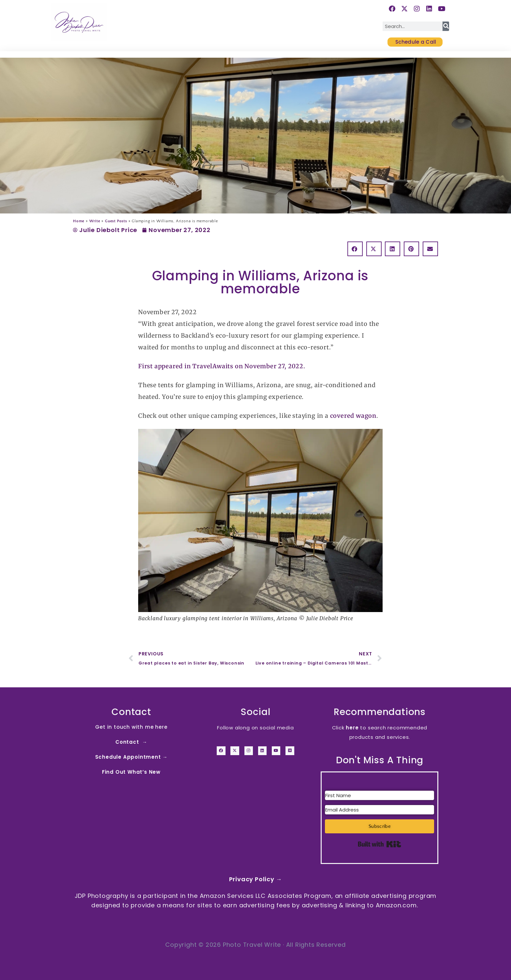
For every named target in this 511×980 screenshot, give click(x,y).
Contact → (131, 742)
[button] (355, 249)
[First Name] (380, 795)
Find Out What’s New (131, 772)
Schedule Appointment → (131, 757)
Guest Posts (116, 221)
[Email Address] (380, 810)
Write (95, 221)
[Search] (446, 26)
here (352, 728)
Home (79, 221)
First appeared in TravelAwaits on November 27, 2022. (222, 366)
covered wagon (353, 416)
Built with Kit (380, 844)
